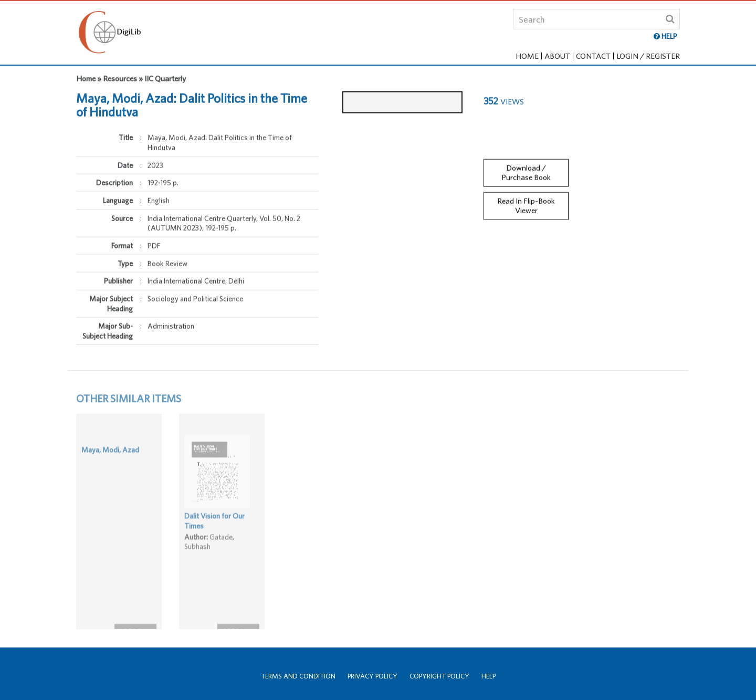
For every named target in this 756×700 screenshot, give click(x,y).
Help (489, 676)
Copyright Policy (439, 676)
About (557, 56)
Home (527, 56)
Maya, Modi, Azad (110, 464)
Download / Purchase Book (526, 165)
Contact (593, 56)
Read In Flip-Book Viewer (526, 198)
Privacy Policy (372, 676)
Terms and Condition (298, 676)
